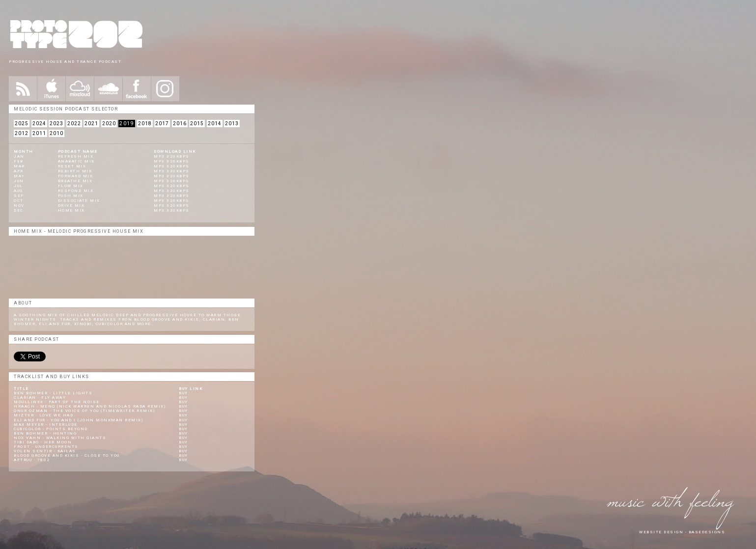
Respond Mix (76, 191)
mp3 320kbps (172, 156)
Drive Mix (71, 206)
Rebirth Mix (75, 171)
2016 (180, 124)
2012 (22, 133)
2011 (39, 133)
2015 (197, 124)
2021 (91, 124)
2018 (145, 124)
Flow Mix (71, 186)
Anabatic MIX (76, 161)
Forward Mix (76, 176)
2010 (56, 133)
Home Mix (71, 210)
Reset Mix (72, 166)
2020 (109, 124)
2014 (215, 124)
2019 (127, 124)
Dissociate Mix (79, 201)
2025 (22, 124)
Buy (183, 393)
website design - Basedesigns (682, 532)
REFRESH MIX (76, 156)
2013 (232, 124)
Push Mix (71, 196)
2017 (162, 124)
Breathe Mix (75, 181)
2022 (74, 124)
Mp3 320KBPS (172, 181)
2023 (56, 124)
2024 (39, 124)
